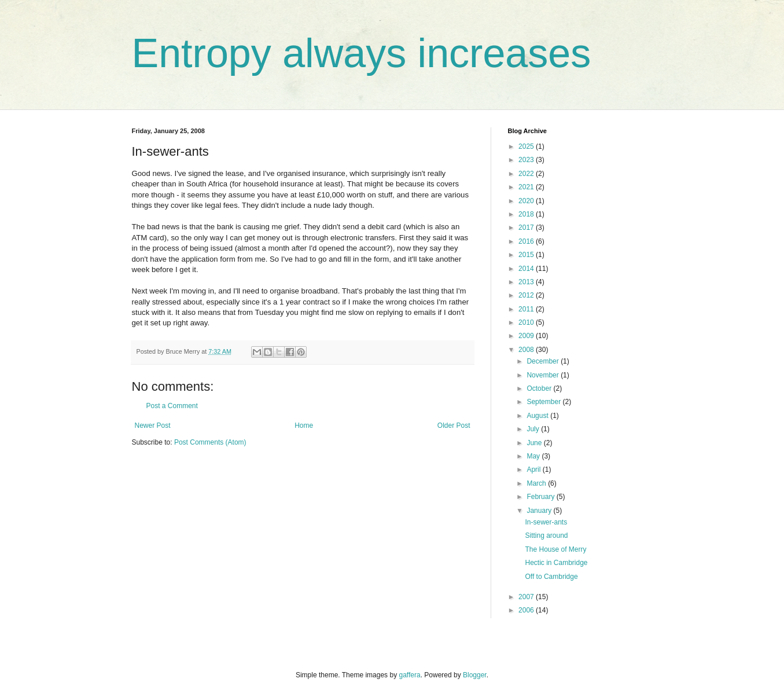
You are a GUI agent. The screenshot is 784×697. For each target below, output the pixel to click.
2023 (527, 160)
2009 (527, 336)
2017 (527, 228)
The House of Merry (555, 549)
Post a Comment (172, 406)
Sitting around (546, 535)
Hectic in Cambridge (556, 563)
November (544, 375)
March (537, 483)
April (534, 469)
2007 (527, 597)
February (541, 497)
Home (304, 425)
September (544, 402)
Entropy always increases (362, 53)
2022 (527, 174)
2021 (527, 187)
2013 (527, 282)
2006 (527, 610)
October (540, 388)
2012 (527, 295)
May (534, 456)
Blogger (475, 675)
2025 (527, 146)
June (535, 443)
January (540, 511)
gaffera (409, 675)
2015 (527, 255)
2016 (527, 241)
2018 (527, 214)
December (544, 361)
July (534, 429)
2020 (527, 201)
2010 (527, 322)
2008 (527, 350)
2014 (527, 269)
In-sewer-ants (546, 522)
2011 (527, 309)
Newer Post (153, 425)
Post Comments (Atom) (210, 442)
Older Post (454, 425)
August (538, 416)
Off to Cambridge (551, 577)
